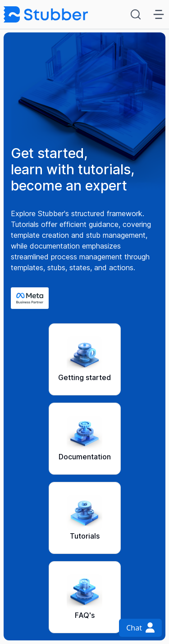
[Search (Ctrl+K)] (137, 14)
